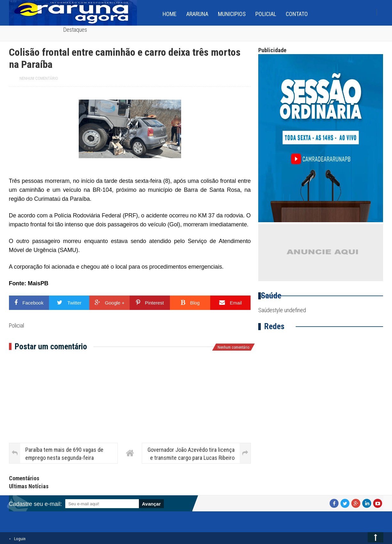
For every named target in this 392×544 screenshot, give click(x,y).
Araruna (197, 14)
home (170, 14)
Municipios (232, 14)
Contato (297, 14)
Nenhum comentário (39, 78)
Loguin (20, 539)
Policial (266, 14)
